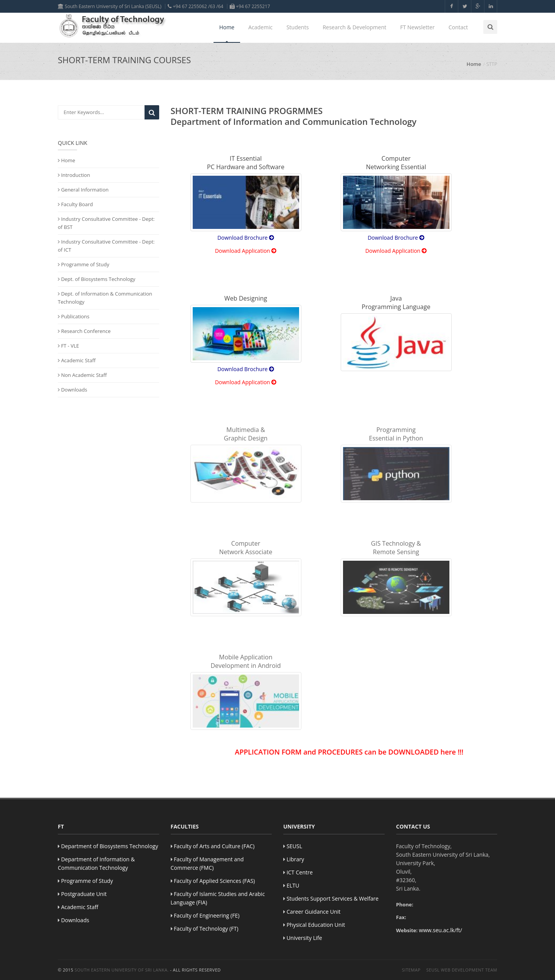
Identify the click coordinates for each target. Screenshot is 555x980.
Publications (74, 316)
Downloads (72, 390)
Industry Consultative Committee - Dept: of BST (106, 223)
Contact (458, 27)
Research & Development (354, 27)
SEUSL (294, 846)
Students (298, 27)
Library (295, 859)
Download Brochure (246, 238)
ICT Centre (299, 872)
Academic (260, 27)
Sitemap (411, 970)
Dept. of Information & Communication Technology (105, 298)
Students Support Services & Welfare (332, 898)
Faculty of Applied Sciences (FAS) (214, 881)
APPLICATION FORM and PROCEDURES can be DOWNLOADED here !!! (355, 752)
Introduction (74, 175)
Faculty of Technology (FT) (206, 929)
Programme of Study (83, 264)
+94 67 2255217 (250, 6)
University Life (304, 938)
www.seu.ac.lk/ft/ (441, 930)
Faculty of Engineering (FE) (207, 915)
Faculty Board (75, 204)
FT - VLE (68, 346)
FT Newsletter (417, 27)
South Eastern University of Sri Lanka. (122, 970)
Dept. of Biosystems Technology (97, 279)
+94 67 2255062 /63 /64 (195, 6)
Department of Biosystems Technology (109, 846)
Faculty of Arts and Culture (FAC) (214, 846)
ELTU (293, 885)
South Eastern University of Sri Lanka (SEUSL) (110, 6)
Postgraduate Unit (84, 894)
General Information (83, 190)
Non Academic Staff (82, 375)
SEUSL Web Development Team (462, 970)
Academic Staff (77, 360)
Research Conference (84, 331)
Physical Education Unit (316, 925)
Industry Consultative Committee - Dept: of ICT (106, 246)
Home (227, 27)
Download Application (246, 251)
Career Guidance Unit (313, 912)
